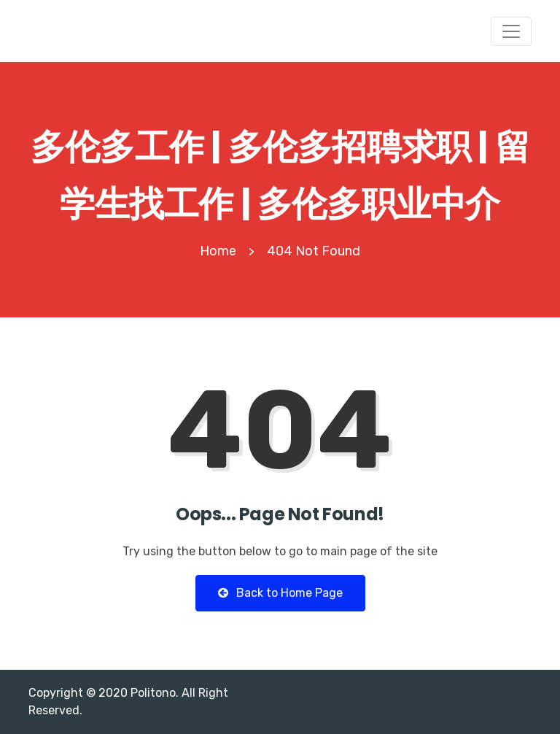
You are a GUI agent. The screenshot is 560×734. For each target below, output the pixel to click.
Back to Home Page (280, 593)
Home (218, 251)
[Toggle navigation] (511, 31)
